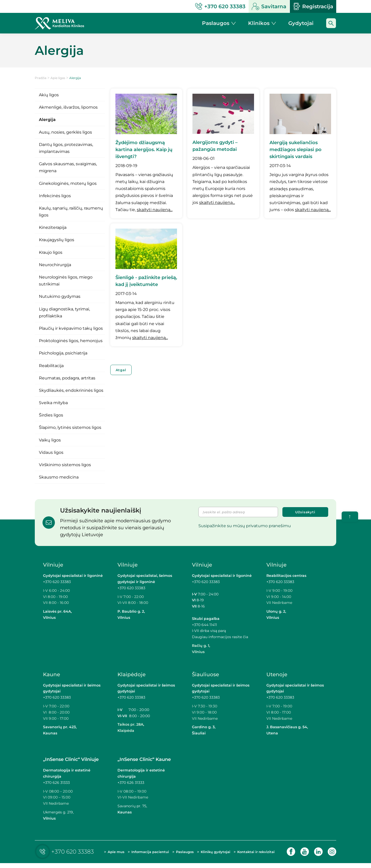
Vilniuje (53, 565)
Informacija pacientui (141, 854)
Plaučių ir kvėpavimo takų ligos (71, 328)
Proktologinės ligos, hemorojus (71, 341)
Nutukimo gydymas (60, 296)
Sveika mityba (53, 403)
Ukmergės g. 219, (58, 812)
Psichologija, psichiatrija (63, 353)
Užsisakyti (305, 512)
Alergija (47, 120)
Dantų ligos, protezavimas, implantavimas (66, 148)
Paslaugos (184, 854)
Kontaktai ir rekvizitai (247, 854)
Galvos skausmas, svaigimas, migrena (68, 167)
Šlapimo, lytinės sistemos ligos (70, 427)
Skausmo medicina (59, 477)
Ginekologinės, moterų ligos (68, 183)
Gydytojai (301, 23)
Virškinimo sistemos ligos (65, 465)
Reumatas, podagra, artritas (67, 378)
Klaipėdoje (132, 674)
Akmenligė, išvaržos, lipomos (68, 107)
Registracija (313, 6)
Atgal (121, 370)
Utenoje (277, 674)
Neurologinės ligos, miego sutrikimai (66, 281)
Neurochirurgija (55, 265)
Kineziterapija (53, 227)
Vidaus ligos (51, 452)
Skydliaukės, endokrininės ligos (71, 390)
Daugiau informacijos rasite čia (220, 637)
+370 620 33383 (57, 582)
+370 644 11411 (204, 625)
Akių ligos (49, 95)
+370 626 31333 (56, 783)
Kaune (52, 674)
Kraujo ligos (51, 252)
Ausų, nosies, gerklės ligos (65, 132)
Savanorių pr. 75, (133, 806)
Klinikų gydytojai (208, 854)
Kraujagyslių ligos (57, 240)
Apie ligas (58, 78)
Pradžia (41, 78)
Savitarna (269, 6)
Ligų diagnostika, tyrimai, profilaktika (64, 313)
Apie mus (112, 854)
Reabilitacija (51, 366)
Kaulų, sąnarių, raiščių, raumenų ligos (71, 212)
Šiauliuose (205, 674)
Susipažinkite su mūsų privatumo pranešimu (245, 526)
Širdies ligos (51, 415)
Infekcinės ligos (55, 196)
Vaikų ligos (50, 440)
